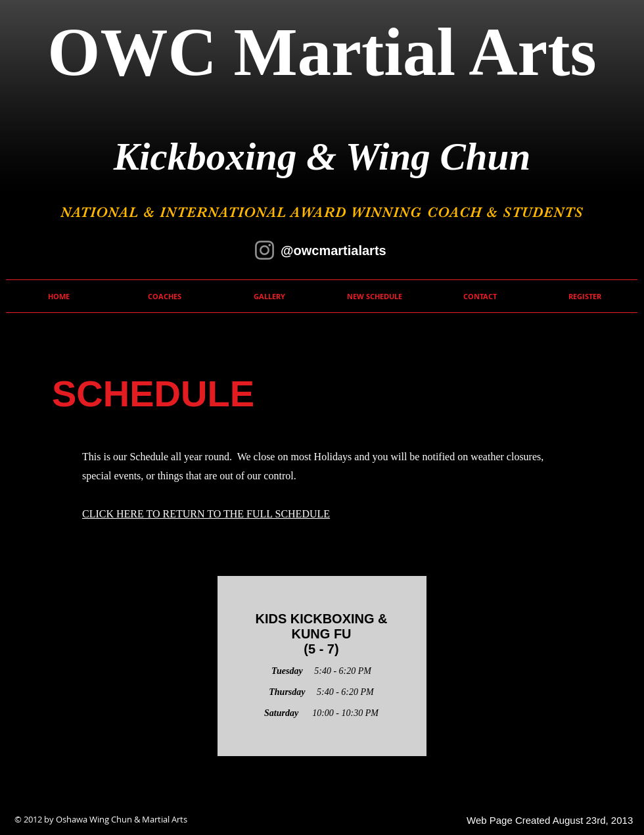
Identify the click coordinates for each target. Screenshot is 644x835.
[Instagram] (264, 250)
